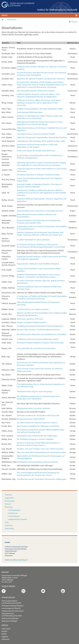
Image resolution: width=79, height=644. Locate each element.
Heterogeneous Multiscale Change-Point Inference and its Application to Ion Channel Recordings (40, 123)
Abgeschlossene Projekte (18, 519)
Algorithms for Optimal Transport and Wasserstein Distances (41, 79)
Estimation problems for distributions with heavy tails (38, 415)
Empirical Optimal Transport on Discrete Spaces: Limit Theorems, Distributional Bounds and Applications (38, 95)
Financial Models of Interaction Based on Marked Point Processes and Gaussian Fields (39, 222)
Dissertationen (14, 516)
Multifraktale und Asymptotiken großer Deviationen (37, 462)
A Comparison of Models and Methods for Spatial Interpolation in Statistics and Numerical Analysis (42, 297)
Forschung (12, 20)
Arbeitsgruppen (15, 510)
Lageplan (5, 637)
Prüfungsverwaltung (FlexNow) (13, 606)
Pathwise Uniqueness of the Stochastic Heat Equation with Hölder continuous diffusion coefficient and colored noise (40, 234)
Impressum (9, 525)
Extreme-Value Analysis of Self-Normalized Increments (38, 330)
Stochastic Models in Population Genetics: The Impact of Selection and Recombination (39, 186)
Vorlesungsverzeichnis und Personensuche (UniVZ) (11, 602)
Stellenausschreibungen (10, 618)
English (73, 22)
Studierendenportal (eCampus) (13, 611)
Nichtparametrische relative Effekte (31, 419)
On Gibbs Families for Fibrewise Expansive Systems (37, 423)
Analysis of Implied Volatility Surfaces (32, 322)
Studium (8, 504)
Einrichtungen (10, 501)
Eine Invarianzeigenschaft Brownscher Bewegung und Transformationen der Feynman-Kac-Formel (38, 474)
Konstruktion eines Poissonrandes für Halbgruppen (37, 436)
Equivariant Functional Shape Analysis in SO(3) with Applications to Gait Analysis (37, 146)
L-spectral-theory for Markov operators (33, 309)
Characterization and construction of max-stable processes (40, 211)
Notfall (4, 634)
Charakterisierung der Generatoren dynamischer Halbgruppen (42, 479)
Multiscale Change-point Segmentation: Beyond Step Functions (42, 137)
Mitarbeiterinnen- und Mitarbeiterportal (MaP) (12, 615)
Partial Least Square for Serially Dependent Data (36, 151)
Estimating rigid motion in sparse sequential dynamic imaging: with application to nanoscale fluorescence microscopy (42, 164)
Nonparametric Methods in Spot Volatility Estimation (38, 264)
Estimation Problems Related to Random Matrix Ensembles (40, 343)
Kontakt (4, 631)
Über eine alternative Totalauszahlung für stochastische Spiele (41, 452)
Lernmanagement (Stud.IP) (11, 608)
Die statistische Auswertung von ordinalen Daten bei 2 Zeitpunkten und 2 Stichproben (38, 398)
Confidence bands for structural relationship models (38, 339)
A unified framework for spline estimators (33, 240)
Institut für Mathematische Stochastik (57, 10)
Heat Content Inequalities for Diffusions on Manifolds (38, 426)
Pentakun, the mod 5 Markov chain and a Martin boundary (40, 449)
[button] (39, 15)
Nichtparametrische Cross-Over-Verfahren (34, 408)
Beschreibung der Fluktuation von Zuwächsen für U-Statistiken (42, 334)
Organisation (9, 498)
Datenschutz (9, 528)
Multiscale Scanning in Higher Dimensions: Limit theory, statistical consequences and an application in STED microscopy (39, 103)
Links (7, 522)
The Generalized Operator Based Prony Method (36, 91)
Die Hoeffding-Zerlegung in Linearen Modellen (35, 439)
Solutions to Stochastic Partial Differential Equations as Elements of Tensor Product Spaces (39, 444)
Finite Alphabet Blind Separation (30, 112)
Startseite (8, 495)
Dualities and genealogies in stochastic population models (40, 109)
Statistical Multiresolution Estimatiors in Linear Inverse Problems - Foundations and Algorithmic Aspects (38, 276)
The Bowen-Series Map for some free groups (35, 392)
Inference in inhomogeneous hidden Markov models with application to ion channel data (40, 117)
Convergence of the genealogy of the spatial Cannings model (41, 141)
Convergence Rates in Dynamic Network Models (36, 134)
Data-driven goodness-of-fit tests (30, 319)
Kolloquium (13, 513)
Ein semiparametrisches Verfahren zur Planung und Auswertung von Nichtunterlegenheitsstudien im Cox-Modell (41, 246)
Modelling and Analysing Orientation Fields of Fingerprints (40, 326)
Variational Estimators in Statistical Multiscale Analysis (38, 175)
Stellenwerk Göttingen (10, 621)
